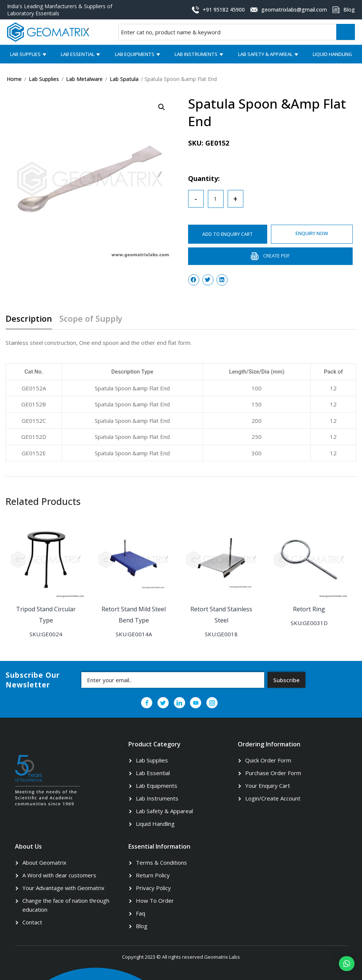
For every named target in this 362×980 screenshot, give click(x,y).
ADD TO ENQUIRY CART (228, 234)
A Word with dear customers (59, 875)
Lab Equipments (135, 54)
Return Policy (153, 875)
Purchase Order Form (273, 773)
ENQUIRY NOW (313, 233)
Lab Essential (78, 54)
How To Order (155, 900)
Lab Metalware (84, 79)
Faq (141, 913)
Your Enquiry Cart (268, 785)
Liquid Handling (332, 54)
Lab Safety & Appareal (265, 54)
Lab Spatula (124, 79)
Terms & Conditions (161, 862)
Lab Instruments (196, 54)
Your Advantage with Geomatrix (63, 887)
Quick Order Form (268, 760)
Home (14, 79)
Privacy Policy (153, 887)
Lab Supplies (25, 54)
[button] (347, 964)
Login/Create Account (273, 798)
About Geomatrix (44, 862)
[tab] (32, 321)
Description (29, 319)
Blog (142, 926)
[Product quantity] (216, 199)
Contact (32, 922)
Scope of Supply (91, 319)
